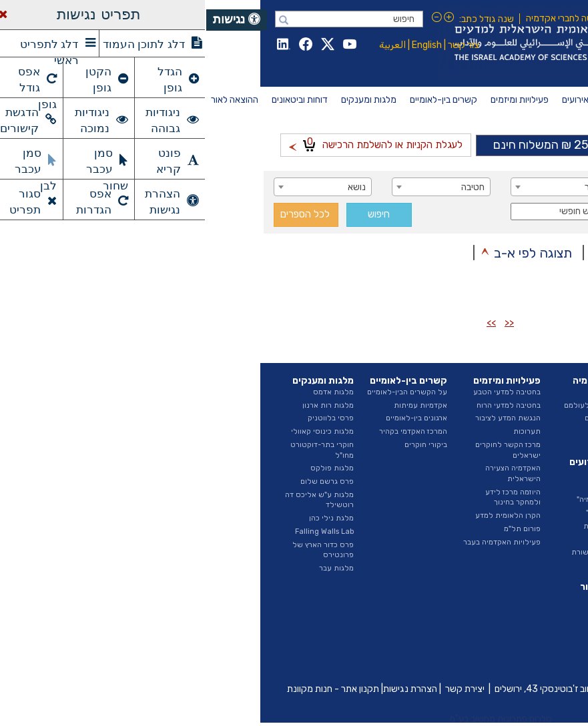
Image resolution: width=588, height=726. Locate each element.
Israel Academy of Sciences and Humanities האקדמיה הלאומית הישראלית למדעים (381, 43)
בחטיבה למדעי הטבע (301, 392)
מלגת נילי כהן (125, 518)
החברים (416, 392)
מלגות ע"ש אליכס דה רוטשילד (113, 500)
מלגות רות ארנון (122, 405)
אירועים (416, 487)
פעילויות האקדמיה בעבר (296, 542)
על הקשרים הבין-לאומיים (201, 392)
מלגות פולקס (126, 468)
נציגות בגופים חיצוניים (487, 495)
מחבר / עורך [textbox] (492, 187)
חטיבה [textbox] (267, 187)
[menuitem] (510, 100)
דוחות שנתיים (500, 598)
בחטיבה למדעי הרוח (302, 405)
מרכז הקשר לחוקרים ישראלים (302, 450)
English (221, 45)
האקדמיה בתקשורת (396, 552)
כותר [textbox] (387, 187)
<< (303, 323)
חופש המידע (502, 534)
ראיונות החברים (403, 418)
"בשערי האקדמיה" (399, 499)
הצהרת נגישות (204, 689)
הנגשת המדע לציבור (302, 418)
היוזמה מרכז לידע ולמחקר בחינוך (307, 497)
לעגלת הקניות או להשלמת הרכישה (170, 143)
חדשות (417, 473)
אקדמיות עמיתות (214, 405)
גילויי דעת (412, 539)
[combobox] (472, 187)
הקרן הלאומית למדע (302, 515)
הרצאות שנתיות (402, 526)
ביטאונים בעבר (498, 664)
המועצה (509, 405)
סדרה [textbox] (505, 213)
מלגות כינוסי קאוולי (116, 431)
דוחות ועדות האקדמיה (487, 624)
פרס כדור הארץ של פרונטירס (117, 550)
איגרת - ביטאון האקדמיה (482, 638)
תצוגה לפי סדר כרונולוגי (464, 253)
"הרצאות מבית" (404, 513)
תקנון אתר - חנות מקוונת (127, 689)
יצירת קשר (259, 689)
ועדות (512, 481)
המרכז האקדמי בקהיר (207, 431)
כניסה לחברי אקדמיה (359, 18)
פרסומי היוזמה (499, 650)
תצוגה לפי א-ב (327, 253)
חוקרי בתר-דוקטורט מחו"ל (116, 450)
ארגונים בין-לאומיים (210, 418)
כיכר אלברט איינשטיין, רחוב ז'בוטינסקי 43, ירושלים (381, 689)
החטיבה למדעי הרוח (489, 445)
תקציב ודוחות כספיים (488, 507)
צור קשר (257, 45)
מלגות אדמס (127, 392)
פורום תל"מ (316, 529)
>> (285, 323)
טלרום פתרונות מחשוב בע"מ (294, 719)
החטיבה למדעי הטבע (487, 431)
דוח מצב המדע (499, 611)
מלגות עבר (130, 568)
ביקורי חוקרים (220, 445)
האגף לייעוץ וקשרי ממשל (492, 463)
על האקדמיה (501, 392)
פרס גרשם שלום (121, 481)
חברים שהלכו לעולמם (393, 405)
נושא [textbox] (151, 187)
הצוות (512, 418)
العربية (186, 45)
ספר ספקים (503, 548)
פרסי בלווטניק (124, 418)
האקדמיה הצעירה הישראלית (307, 473)
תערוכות (321, 431)
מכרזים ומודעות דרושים (485, 521)
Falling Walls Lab (118, 531)
